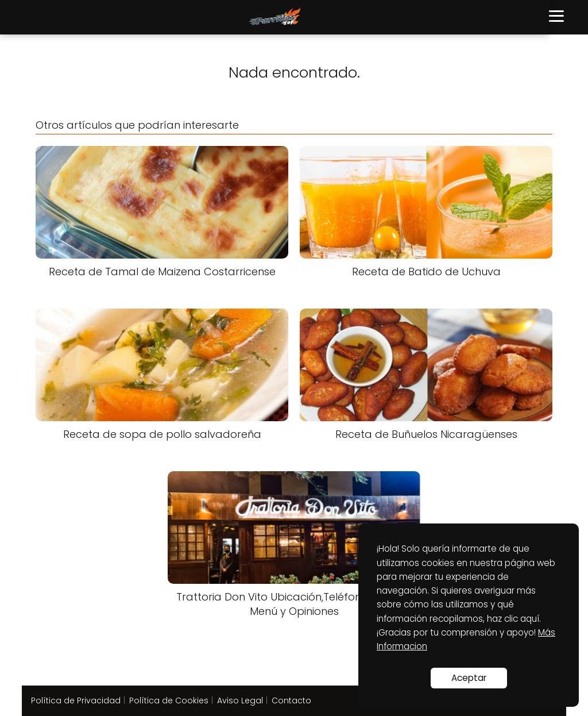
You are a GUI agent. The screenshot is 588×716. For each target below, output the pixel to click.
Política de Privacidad (76, 700)
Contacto (291, 700)
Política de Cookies (169, 700)
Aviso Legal (240, 700)
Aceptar (469, 678)
